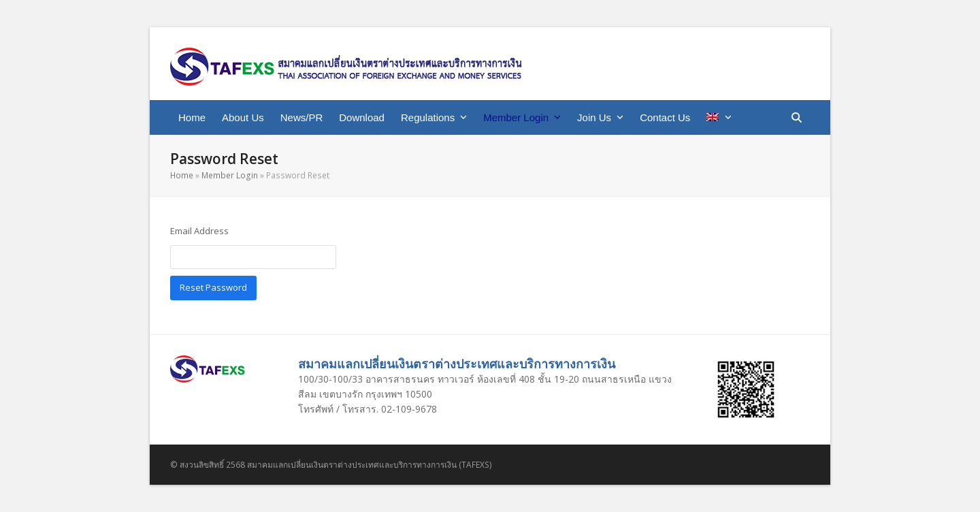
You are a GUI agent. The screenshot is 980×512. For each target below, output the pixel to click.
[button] (797, 118)
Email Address (199, 231)
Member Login (230, 175)
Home (182, 175)
